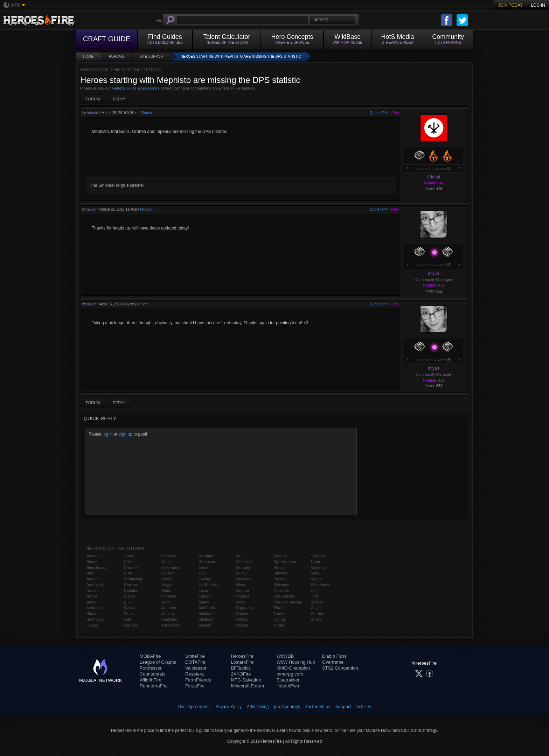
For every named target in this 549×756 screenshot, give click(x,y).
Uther (316, 561)
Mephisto (244, 561)
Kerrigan (206, 556)
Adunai (92, 113)
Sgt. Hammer (285, 561)
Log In (538, 5)
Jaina (166, 602)
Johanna (169, 608)
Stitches (280, 573)
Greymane (170, 567)
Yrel (314, 596)
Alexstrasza (96, 567)
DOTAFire (195, 662)
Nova (241, 585)
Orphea (242, 591)
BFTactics (241, 668)
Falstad (130, 608)
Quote (374, 113)
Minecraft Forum (247, 686)
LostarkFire (242, 662)
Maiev (204, 602)
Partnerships (318, 706)
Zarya (316, 608)
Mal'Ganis (207, 608)
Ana (90, 573)
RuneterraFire (154, 686)
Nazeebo (244, 579)
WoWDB (285, 656)
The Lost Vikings (288, 602)
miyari (92, 209)
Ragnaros (244, 608)
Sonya (279, 567)
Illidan (166, 591)
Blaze (91, 614)
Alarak (92, 561)
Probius (242, 596)
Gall (127, 619)
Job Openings (287, 706)
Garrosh (131, 625)
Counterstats (153, 674)
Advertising (258, 706)
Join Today (511, 5)
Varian (316, 579)
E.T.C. (129, 602)
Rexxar (242, 625)
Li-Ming (205, 579)
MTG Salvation (246, 680)
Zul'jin (316, 619)
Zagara (317, 602)
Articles (364, 706)
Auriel (91, 602)
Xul (314, 591)
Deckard (131, 585)
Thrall (278, 608)
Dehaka (131, 591)
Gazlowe (169, 556)
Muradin (243, 567)
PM (385, 113)
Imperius (169, 596)
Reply (119, 99)
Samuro (280, 556)
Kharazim (207, 561)
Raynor (242, 614)
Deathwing (133, 579)
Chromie (131, 567)
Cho (127, 561)
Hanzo (167, 579)
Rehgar (242, 619)
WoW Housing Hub (296, 662)
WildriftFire (151, 680)
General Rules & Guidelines (136, 88)
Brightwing (95, 619)
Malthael (206, 619)
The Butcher (284, 596)
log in (108, 434)
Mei (239, 556)
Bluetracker (288, 680)
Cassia (92, 625)
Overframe (333, 662)
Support (343, 706)
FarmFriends (198, 680)
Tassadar (281, 591)
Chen (128, 556)
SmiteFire (195, 656)
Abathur (93, 556)
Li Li (202, 573)
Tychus (280, 619)
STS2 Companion (340, 668)
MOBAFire (150, 656)
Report (147, 113)
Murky (241, 573)
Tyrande (318, 556)
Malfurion (207, 614)
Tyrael (279, 625)
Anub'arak (95, 585)
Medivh (205, 625)
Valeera (317, 567)
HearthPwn (288, 686)
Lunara (205, 596)
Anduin (92, 579)
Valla (315, 573)
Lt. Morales (208, 585)
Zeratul (317, 614)
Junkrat (168, 614)
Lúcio (203, 591)
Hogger (168, 585)
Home (88, 56)
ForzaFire (195, 686)
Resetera (194, 674)
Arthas (92, 596)
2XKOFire (241, 674)
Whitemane (321, 585)
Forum (93, 99)
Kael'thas (169, 619)
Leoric (204, 567)
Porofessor (151, 668)
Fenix (129, 614)
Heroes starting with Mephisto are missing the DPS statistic (241, 56)
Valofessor (196, 668)
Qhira (241, 602)
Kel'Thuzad (171, 625)
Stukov (279, 579)
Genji (166, 561)
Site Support (152, 56)
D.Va (128, 573)
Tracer (279, 614)
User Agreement (194, 706)
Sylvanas (281, 585)
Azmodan (95, 608)
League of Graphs (158, 662)
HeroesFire (242, 656)
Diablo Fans (334, 656)
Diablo (129, 596)
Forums (116, 56)
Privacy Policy (228, 706)
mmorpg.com (290, 674)
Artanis (92, 591)
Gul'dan (168, 573)
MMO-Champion (293, 668)
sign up (126, 434)
